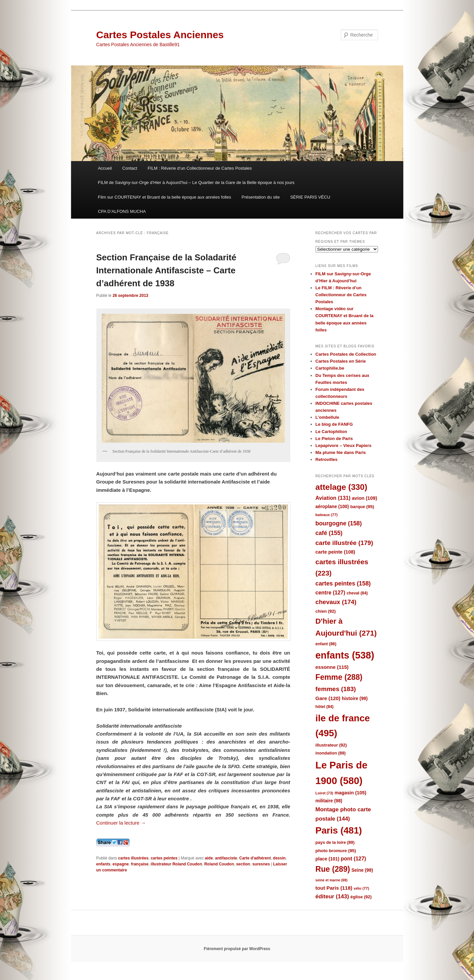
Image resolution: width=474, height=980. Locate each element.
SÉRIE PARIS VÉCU (310, 197)
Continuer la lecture (121, 823)
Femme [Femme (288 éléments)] (339, 677)
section (243, 864)
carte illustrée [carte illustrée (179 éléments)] (344, 543)
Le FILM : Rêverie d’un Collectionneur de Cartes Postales (341, 295)
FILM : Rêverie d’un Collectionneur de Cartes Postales (200, 168)
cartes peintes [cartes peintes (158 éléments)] (343, 583)
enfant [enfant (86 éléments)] (326, 644)
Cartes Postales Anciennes (160, 35)
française (140, 864)
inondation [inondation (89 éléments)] (331, 753)
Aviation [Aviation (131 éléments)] (333, 498)
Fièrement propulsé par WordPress (237, 949)
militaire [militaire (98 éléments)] (329, 801)
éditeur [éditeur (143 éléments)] (332, 896)
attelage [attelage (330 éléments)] (341, 487)
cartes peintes (164, 858)
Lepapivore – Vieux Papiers (344, 445)
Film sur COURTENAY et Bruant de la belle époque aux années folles (165, 197)
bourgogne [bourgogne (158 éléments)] (339, 523)
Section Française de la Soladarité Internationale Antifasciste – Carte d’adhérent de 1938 (166, 270)
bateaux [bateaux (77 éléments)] (327, 515)
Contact (130, 168)
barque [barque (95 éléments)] (362, 507)
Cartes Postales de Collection (346, 354)
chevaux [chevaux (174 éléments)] (336, 602)
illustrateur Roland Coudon (177, 864)
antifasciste (226, 858)
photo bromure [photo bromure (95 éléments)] (336, 851)
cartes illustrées (133, 858)
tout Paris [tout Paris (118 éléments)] (334, 888)
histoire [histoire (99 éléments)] (355, 699)
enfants (103, 864)
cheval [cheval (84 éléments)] (357, 593)
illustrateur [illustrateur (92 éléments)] (331, 745)
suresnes (261, 864)
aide (209, 858)
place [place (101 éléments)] (328, 859)
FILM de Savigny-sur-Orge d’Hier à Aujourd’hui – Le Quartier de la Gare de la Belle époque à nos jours (196, 182)
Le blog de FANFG (334, 424)
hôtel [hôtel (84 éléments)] (325, 707)
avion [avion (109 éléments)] (364, 498)
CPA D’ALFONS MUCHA (122, 211)
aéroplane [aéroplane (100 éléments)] (332, 507)
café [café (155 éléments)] (329, 533)
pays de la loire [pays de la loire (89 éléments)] (335, 842)
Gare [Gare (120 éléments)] (328, 698)
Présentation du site (261, 197)
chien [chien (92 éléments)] (326, 611)
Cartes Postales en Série (341, 361)
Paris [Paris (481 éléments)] (339, 830)
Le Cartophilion (331, 432)
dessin (279, 858)
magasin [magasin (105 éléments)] (350, 793)
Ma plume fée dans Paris (341, 452)
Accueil (105, 168)
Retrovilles (327, 459)
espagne (121, 864)
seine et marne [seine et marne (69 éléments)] (332, 880)
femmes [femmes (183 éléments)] (336, 689)
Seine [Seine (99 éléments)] (362, 870)
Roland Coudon (219, 864)
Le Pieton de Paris (334, 439)
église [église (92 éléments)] (361, 897)
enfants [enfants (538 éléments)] (345, 655)
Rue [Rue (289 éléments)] (333, 869)
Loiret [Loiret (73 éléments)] (324, 793)
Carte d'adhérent (255, 858)
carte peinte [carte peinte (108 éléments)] (335, 552)
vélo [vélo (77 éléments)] (362, 888)
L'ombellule (328, 417)
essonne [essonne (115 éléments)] (332, 667)
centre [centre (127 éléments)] (331, 593)
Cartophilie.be (330, 368)
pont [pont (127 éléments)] (353, 859)
